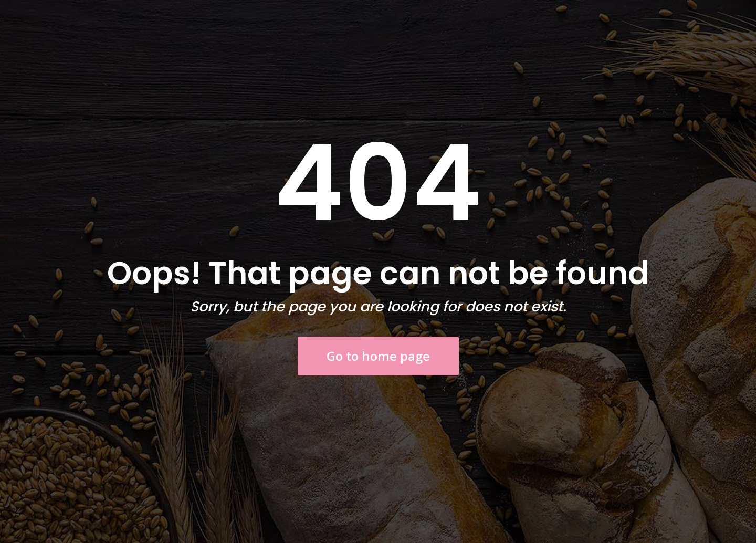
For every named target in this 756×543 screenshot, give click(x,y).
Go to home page (378, 356)
